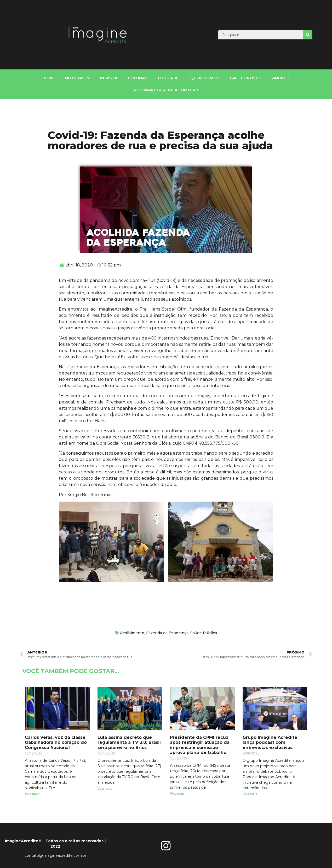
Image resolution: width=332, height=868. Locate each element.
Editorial (169, 78)
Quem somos (205, 78)
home (48, 78)
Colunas (138, 78)
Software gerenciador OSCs (166, 90)
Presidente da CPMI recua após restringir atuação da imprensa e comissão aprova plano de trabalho (200, 745)
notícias (77, 78)
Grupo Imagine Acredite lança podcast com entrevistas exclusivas (270, 742)
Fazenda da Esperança (167, 633)
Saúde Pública (204, 633)
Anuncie (281, 78)
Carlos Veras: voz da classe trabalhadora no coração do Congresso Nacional (56, 742)
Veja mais (32, 794)
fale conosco (246, 78)
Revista (109, 78)
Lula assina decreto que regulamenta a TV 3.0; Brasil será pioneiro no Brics (129, 742)
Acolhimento (132, 633)
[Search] (308, 35)
